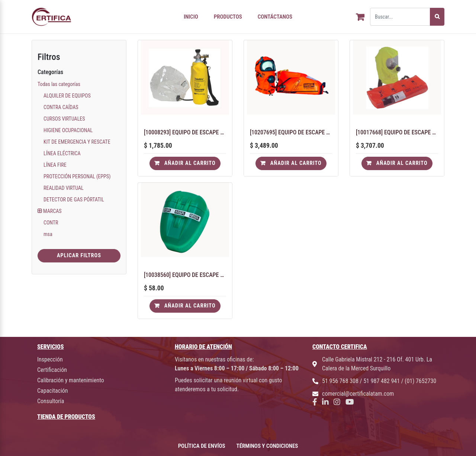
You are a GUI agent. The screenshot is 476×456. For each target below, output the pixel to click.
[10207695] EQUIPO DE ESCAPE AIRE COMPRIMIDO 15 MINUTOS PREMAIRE (291, 132)
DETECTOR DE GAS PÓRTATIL (74, 200)
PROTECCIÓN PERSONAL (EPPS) (77, 176)
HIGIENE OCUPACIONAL (68, 130)
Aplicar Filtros (79, 256)
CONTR (51, 223)
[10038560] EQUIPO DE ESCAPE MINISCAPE (185, 275)
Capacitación (53, 391)
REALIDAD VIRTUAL (64, 188)
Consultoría (51, 401)
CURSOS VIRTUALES (64, 119)
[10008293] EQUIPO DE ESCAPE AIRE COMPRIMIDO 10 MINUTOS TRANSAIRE (185, 132)
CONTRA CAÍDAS (61, 107)
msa (48, 234)
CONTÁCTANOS (275, 17)
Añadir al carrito (185, 163)
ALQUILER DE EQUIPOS (67, 96)
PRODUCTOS (228, 17)
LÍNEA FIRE (55, 165)
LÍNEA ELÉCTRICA (62, 153)
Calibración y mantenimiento (71, 380)
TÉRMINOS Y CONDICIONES (267, 446)
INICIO (191, 17)
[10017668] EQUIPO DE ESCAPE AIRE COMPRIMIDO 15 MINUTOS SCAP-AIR (397, 132)
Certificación (52, 370)
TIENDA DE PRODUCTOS (66, 417)
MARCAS (52, 211)
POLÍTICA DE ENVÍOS (202, 446)
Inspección (50, 359)
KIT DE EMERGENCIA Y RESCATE (77, 142)
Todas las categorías (59, 84)
